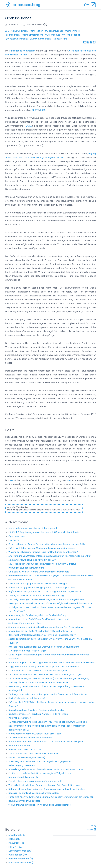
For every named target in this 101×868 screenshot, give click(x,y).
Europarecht (14, 35)
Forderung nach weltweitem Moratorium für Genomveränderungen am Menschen (51, 797)
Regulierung (61, 39)
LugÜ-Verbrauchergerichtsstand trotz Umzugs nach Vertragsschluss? (45, 592)
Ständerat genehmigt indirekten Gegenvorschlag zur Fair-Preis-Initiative (46, 627)
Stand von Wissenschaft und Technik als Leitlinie (33, 753)
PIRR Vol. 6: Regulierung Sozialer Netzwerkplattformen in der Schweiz (44, 532)
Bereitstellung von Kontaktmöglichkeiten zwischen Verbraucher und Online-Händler (52, 663)
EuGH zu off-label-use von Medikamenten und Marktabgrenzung (42, 548)
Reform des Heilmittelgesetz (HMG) (27, 757)
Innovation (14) (16, 843)
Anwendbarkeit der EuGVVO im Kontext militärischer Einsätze (40, 631)
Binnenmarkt (74, 31)
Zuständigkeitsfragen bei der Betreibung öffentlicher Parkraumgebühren (46, 599)
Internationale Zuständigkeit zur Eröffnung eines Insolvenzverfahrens (44, 647)
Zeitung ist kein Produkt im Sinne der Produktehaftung (36, 595)
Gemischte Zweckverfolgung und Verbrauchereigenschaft (39, 572)
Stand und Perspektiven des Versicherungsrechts (34, 528)
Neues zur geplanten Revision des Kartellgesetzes (34, 793)
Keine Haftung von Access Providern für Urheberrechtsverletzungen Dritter (47, 544)
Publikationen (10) (18, 855)
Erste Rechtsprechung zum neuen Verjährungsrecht (35, 781)
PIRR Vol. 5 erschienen (20, 746)
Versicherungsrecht (18, 31)
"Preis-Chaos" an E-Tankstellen (25, 750)
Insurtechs (14, 540)
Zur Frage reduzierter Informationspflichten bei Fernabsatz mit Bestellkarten (48, 694)
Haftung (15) (15, 839)
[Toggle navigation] (93, 5)
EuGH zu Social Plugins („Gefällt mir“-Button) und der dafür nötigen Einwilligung (49, 678)
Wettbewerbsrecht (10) (21, 863)
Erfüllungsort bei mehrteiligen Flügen (27, 651)
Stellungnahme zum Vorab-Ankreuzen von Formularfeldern (39, 682)
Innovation (38, 31)
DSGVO (36, 110)
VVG (69, 480)
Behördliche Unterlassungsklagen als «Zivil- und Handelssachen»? (42, 635)
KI (65, 35)
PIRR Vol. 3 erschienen (20, 718)
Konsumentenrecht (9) (20, 851)
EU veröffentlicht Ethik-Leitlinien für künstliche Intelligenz (38, 671)
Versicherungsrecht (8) (21, 859)
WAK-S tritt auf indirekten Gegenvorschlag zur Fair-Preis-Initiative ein (44, 785)
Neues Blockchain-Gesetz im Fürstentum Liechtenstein (37, 710)
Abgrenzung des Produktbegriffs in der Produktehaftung (37, 615)
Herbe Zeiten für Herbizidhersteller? (27, 698)
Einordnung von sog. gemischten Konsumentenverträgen (38, 584)
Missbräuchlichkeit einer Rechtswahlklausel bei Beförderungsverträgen (45, 674)
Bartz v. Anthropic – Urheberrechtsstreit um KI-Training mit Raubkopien (46, 742)
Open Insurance (55, 31)
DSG (13, 480)
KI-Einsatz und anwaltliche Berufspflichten (30, 738)
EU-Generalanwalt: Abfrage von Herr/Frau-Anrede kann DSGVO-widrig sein (48, 722)
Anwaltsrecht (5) (17, 835)
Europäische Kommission (22, 51)
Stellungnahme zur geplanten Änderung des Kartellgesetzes (40, 805)
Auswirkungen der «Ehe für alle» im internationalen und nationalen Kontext (47, 769)
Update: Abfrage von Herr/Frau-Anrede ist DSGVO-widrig (38, 714)
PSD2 (43, 110)
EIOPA (29, 126)
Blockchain (75, 35)
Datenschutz (53, 35)
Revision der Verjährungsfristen (24, 801)
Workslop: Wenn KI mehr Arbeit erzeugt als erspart (35, 734)
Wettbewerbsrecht (17, 39)
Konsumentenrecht (41, 39)
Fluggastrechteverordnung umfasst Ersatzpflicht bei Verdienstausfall (44, 667)
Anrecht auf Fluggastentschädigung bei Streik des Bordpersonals (42, 588)
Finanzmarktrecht (34, 35)
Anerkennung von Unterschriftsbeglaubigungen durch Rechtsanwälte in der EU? (50, 556)
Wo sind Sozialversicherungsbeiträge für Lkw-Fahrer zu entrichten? (43, 552)
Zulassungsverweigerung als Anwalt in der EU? (32, 560)
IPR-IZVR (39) (15, 847)
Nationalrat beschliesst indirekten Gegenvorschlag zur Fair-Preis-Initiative (47, 789)
